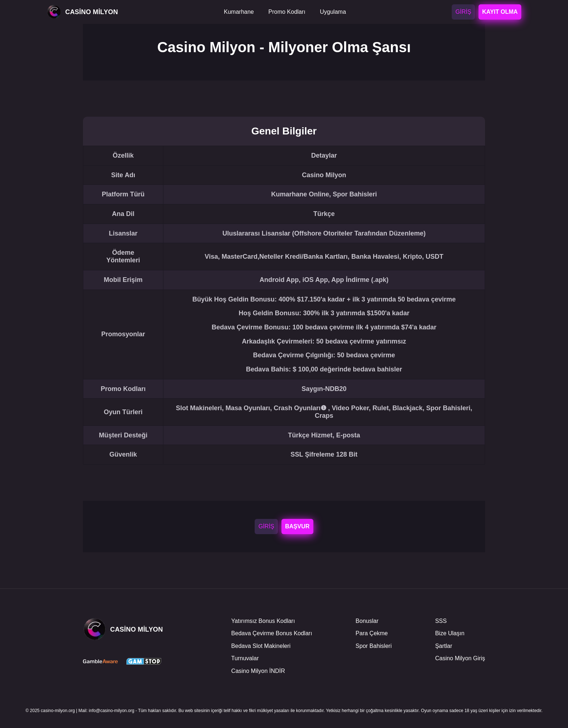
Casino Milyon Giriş (460, 658)
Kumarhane (239, 12)
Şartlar (444, 646)
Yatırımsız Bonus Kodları (263, 621)
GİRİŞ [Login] (463, 12)
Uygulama (333, 12)
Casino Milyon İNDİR (258, 671)
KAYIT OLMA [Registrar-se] (500, 12)
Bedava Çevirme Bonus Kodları (272, 633)
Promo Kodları (287, 12)
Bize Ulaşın (450, 633)
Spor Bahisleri (374, 646)
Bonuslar (367, 621)
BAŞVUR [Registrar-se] (297, 526)
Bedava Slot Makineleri (261, 646)
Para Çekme (372, 633)
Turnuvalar (245, 658)
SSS (441, 621)
